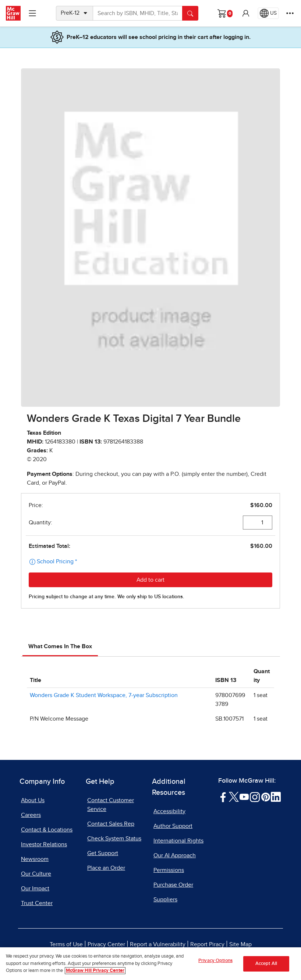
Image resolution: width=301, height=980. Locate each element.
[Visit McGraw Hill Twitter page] (234, 797)
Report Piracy (207, 944)
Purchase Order (173, 885)
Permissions (169, 870)
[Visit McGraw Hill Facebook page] (223, 797)
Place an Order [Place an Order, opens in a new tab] (106, 868)
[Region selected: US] (268, 13)
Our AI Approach (175, 855)
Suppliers (165, 900)
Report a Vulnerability (158, 944)
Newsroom (35, 859)
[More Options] (290, 13)
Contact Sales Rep (111, 824)
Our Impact (35, 889)
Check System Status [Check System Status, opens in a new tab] (114, 839)
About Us (33, 800)
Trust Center (37, 903)
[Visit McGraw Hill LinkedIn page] (276, 797)
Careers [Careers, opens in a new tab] (31, 815)
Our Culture (36, 874)
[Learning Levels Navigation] (32, 13)
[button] (246, 13)
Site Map (240, 944)
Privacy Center (106, 944)
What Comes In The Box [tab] (60, 646)
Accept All (266, 964)
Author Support (173, 826)
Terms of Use (66, 944)
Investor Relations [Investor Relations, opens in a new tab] (44, 844)
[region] (150, 964)
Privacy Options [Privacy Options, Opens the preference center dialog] (215, 961)
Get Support (103, 853)
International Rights (178, 841)
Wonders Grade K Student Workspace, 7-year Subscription (104, 695)
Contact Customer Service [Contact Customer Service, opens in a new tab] (111, 805)
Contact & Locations (47, 830)
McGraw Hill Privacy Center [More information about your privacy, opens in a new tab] (95, 971)
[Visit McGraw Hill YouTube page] (244, 797)
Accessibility (169, 811)
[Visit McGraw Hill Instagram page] (255, 797)
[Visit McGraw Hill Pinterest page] (265, 797)
